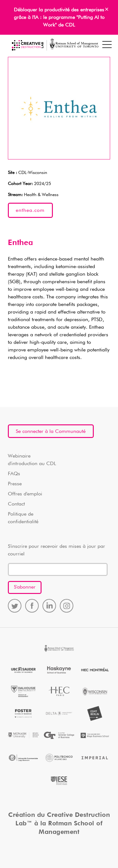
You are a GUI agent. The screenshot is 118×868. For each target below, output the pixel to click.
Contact (16, 504)
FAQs (14, 474)
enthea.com (30, 211)
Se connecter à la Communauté (51, 432)
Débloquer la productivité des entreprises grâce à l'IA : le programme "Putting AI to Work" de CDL (59, 18)
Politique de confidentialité (23, 518)
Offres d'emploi (25, 494)
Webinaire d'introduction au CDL (32, 460)
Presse (15, 484)
